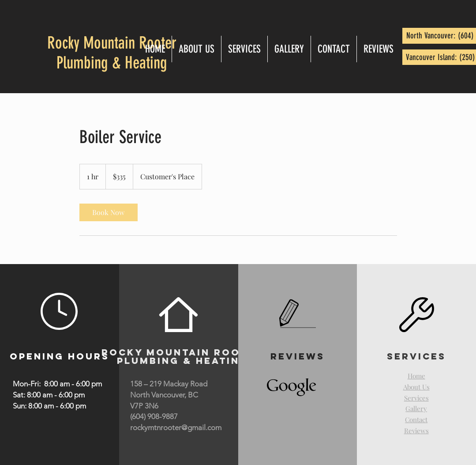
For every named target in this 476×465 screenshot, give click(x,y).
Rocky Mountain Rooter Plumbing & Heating (112, 53)
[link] (109, 212)
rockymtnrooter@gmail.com (176, 427)
